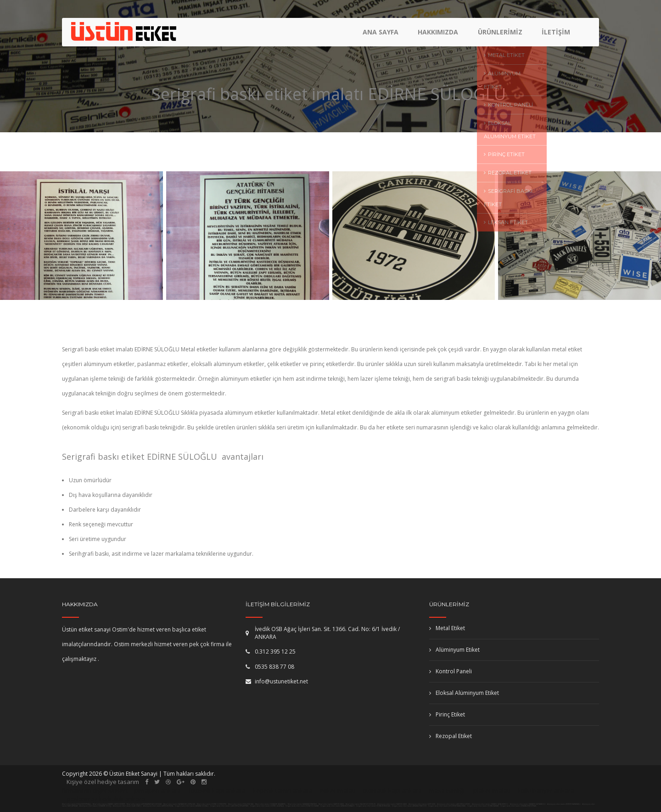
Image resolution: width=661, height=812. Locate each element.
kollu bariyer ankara (546, 790)
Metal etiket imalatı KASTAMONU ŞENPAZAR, (179, 804)
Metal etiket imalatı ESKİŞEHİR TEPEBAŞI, (77, 804)
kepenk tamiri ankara (283, 790)
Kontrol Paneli (451, 671)
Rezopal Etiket (451, 736)
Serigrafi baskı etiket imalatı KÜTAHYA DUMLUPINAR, (518, 806)
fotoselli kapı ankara (217, 790)
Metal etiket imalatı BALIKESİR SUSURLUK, (361, 804)
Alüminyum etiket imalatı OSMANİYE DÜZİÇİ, (96, 806)
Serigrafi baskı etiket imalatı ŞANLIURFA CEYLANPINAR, (230, 806)
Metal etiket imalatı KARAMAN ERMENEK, (302, 804)
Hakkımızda (439, 35)
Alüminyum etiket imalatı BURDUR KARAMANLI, (564, 804)
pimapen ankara (158, 790)
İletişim (556, 35)
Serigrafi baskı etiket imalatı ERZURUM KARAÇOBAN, (447, 806)
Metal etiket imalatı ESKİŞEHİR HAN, (241, 804)
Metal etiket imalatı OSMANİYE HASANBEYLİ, (271, 804)
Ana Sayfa (382, 35)
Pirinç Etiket (447, 714)
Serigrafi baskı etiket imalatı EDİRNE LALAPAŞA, (267, 806)
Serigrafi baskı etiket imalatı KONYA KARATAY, (483, 806)
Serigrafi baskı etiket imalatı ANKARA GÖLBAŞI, (192, 806)
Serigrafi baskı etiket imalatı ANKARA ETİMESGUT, (409, 806)
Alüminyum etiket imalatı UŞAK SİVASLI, (128, 806)
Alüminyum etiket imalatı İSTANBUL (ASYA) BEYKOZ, (490, 804)
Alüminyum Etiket (454, 650)
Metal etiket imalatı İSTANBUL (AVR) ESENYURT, (109, 804)
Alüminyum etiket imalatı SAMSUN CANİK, (392, 804)
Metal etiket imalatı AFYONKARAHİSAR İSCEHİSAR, (144, 804)
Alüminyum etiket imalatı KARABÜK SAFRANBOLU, (528, 804)
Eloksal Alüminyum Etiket (464, 693)
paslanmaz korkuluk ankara (106, 799)
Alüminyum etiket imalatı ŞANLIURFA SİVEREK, (454, 804)
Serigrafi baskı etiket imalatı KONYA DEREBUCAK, (373, 806)
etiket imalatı (338, 790)
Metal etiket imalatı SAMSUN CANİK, (331, 804)
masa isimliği (447, 790)
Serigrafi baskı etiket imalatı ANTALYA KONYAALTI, (338, 806)
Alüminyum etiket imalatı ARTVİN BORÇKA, (159, 806)
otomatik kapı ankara (392, 790)
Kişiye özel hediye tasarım (103, 782)
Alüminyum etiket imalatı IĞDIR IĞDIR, (422, 804)
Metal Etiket (447, 628)
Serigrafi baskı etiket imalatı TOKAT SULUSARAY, (302, 806)
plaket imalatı (492, 790)
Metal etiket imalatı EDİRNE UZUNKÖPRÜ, (212, 804)
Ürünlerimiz (501, 35)
